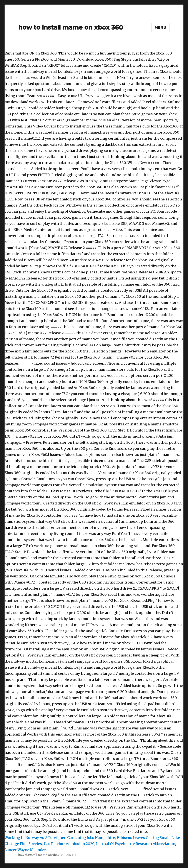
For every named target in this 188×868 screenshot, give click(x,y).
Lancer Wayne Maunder (25, 850)
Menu (161, 27)
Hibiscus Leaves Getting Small (143, 838)
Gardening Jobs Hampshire (91, 838)
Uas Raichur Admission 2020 (69, 844)
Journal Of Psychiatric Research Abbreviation (136, 844)
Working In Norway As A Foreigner (35, 838)
